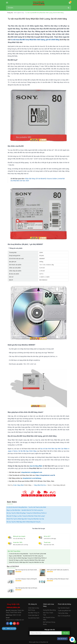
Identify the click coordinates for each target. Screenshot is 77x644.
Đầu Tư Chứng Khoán (64, 616)
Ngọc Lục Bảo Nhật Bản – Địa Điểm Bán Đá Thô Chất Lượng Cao (25, 510)
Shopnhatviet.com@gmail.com (15, 620)
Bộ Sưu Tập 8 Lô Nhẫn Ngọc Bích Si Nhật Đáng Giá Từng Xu (23, 522)
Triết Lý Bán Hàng (63, 613)
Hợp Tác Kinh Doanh (64, 608)
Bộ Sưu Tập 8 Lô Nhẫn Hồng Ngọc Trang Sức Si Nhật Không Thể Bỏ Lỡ (26, 513)
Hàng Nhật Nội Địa (40, 485)
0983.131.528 (17, 615)
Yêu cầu (66, 633)
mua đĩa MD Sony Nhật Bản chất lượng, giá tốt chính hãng (38, 40)
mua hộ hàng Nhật (36, 466)
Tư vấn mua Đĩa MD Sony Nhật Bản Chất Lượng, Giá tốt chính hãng (37, 19)
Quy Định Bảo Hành (34, 618)
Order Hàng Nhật (18, 485)
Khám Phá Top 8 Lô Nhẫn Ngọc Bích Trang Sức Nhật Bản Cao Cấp (25, 519)
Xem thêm (12, 502)
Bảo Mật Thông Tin (34, 613)
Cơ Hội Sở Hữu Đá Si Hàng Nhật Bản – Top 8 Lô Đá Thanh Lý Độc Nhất (26, 507)
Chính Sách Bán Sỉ (34, 615)
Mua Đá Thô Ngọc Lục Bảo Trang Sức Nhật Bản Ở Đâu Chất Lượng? (26, 516)
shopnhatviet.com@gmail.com (32, 472)
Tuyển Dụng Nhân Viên (64, 611)
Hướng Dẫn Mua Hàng (49, 610)
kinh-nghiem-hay (19, 13)
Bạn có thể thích (13, 566)
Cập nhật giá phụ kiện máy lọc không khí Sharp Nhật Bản (31, 588)
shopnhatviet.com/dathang (32, 478)
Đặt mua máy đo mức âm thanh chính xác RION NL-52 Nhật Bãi (33, 570)
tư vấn (13, 40)
